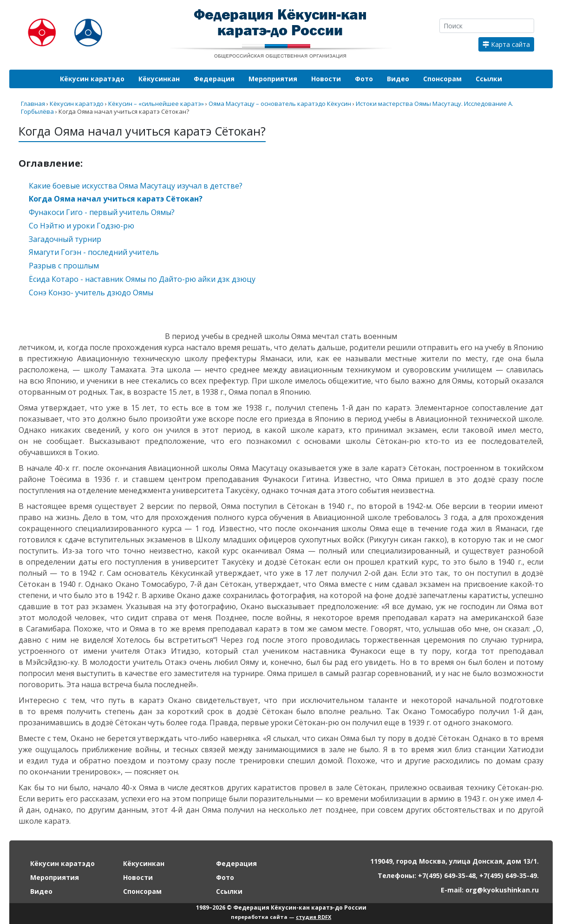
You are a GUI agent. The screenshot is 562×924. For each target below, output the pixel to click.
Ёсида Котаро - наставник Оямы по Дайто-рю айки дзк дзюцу (142, 279)
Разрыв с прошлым (64, 266)
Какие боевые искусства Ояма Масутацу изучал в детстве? (136, 186)
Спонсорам (442, 79)
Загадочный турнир (65, 239)
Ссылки (489, 79)
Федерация (214, 79)
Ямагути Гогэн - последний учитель (94, 252)
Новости (326, 79)
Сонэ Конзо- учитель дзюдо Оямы (91, 293)
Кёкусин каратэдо (92, 79)
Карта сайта (506, 44)
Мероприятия (273, 79)
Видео (398, 79)
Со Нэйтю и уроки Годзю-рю (82, 226)
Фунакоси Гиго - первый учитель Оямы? (102, 212)
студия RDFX (314, 917)
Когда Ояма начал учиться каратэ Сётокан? (116, 199)
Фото (364, 79)
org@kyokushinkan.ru (502, 890)
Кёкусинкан (159, 79)
